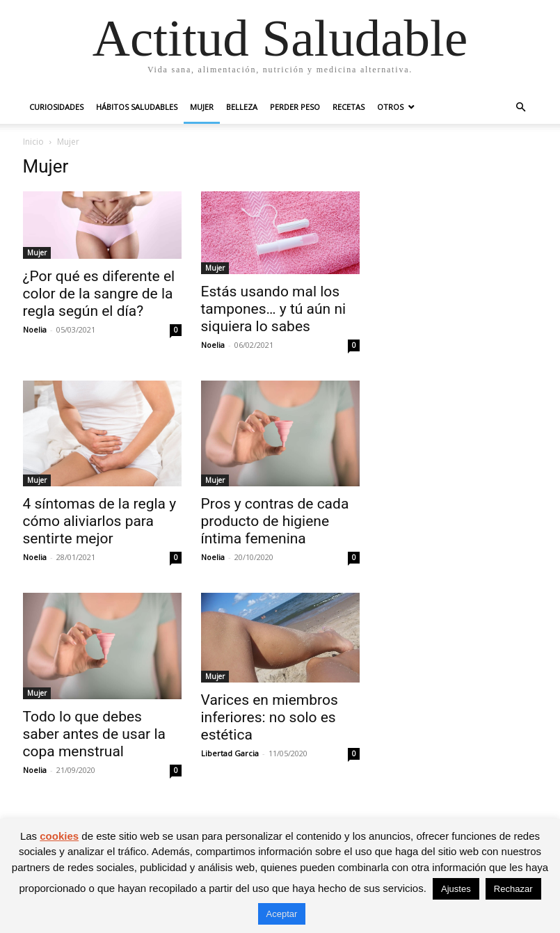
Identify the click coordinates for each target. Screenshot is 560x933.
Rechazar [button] (513, 889)
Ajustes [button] (456, 889)
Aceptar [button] (282, 914)
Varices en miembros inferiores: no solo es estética (270, 717)
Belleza (242, 107)
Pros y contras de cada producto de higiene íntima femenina (275, 521)
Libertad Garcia (230, 753)
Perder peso (295, 107)
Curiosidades (56, 107)
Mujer (202, 107)
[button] (521, 107)
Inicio (33, 142)
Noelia (35, 329)
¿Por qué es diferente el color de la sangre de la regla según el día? (99, 294)
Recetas (349, 107)
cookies (59, 836)
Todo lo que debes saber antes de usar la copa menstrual (94, 734)
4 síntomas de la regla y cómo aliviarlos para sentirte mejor (100, 521)
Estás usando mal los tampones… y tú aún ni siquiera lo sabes (274, 309)
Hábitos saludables (137, 107)
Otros (390, 107)
